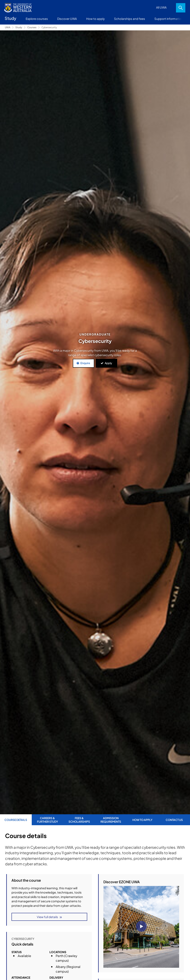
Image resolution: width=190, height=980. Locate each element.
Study (19, 27)
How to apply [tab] (142, 820)
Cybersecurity (49, 27)
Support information (169, 19)
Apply (108, 363)
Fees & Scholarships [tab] (79, 820)
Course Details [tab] (16, 820)
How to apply (95, 19)
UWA (8, 27)
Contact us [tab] (174, 820)
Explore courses (37, 19)
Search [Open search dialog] (181, 8)
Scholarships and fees (130, 19)
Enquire (85, 363)
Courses (32, 27)
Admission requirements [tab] (111, 820)
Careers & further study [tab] (47, 820)
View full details (47, 917)
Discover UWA (67, 19)
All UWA (161, 7)
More (182, 19)
